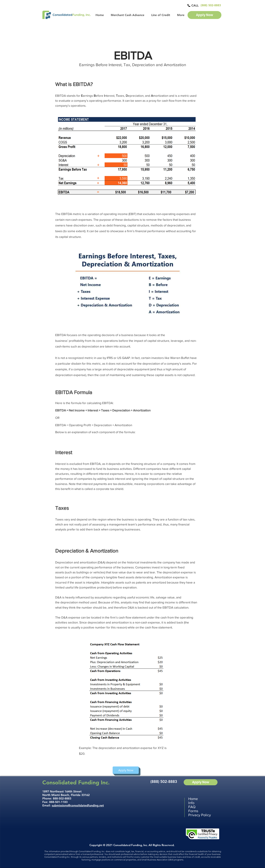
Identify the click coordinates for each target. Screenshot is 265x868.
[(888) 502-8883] (211, 5)
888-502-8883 (62, 798)
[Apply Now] (204, 15)
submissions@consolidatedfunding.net (78, 805)
